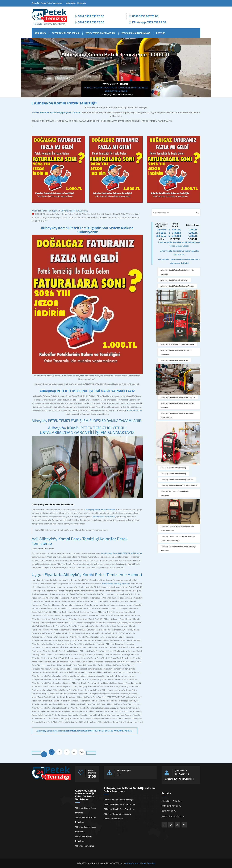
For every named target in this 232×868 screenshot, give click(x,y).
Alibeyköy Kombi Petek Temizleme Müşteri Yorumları (177, 405)
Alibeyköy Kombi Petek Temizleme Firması (177, 286)
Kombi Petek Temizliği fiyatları (115, 584)
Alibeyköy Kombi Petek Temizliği (173, 468)
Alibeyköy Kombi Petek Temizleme (117, 95)
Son (82, 752)
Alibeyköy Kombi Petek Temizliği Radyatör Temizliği (177, 272)
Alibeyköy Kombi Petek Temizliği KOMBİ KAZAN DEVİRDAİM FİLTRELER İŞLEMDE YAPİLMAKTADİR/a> (85, 731)
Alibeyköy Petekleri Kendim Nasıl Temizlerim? (179, 485)
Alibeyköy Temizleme (84, 846)
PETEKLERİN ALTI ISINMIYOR (136, 33)
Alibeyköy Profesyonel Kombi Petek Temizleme (175, 493)
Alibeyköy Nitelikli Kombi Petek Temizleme (177, 344)
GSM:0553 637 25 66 (91, 16)
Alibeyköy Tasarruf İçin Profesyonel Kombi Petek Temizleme (177, 528)
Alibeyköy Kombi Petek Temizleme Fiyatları (178, 397)
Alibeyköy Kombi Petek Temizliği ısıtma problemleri (176, 352)
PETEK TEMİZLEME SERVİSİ (66, 33)
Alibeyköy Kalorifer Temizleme (84, 839)
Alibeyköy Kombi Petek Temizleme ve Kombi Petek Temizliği (178, 415)
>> (74, 752)
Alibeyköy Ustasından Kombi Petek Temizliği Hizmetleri (178, 549)
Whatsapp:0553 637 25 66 (149, 22)
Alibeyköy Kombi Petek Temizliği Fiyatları (177, 479)
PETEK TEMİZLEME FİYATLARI (100, 33)
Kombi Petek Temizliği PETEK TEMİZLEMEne (121, 553)
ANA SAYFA (40, 33)
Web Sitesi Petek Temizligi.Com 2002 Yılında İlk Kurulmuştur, (60, 211)
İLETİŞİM (161, 33)
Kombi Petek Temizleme (104, 517)
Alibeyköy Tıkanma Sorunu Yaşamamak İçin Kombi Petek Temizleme (178, 538)
